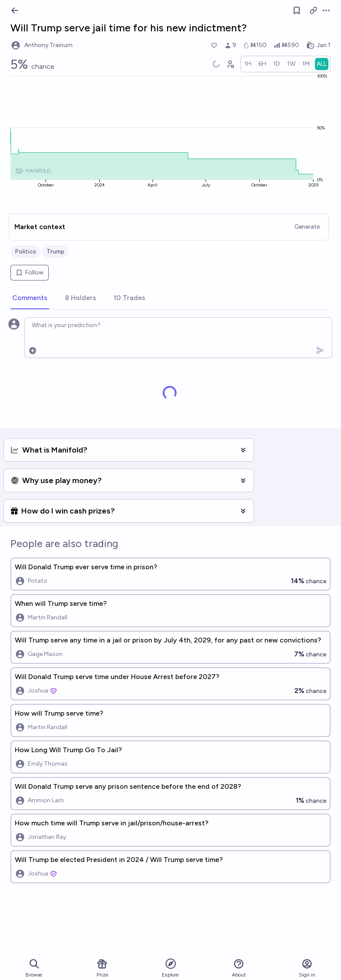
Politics (25, 252)
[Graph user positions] (230, 64)
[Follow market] (297, 10)
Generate (307, 227)
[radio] (248, 64)
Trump (55, 252)
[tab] (30, 298)
